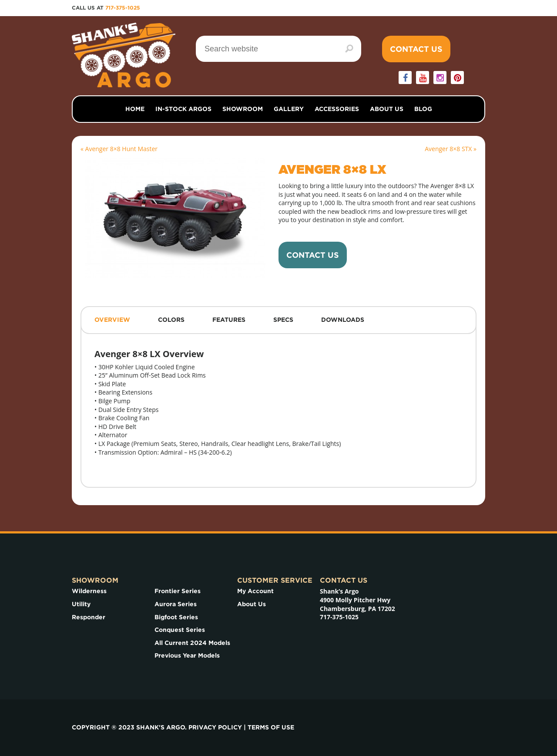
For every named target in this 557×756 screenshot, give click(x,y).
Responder (89, 617)
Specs (283, 320)
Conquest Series (180, 630)
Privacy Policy (215, 727)
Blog (423, 109)
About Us (387, 109)
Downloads (343, 320)
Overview (112, 320)
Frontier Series (178, 591)
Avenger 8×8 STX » (451, 149)
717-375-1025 (123, 8)
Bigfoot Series (176, 617)
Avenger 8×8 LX (332, 170)
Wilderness (89, 591)
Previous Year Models (187, 655)
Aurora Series (176, 604)
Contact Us (416, 49)
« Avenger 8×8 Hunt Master (119, 149)
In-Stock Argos (183, 109)
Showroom (243, 109)
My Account (255, 591)
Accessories (337, 109)
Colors (171, 320)
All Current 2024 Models (192, 643)
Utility (81, 604)
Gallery (289, 109)
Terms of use (271, 727)
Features (229, 320)
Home (135, 109)
